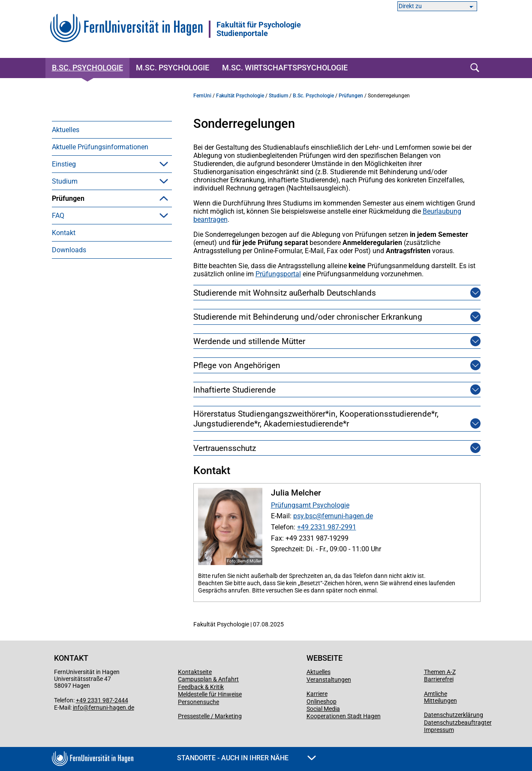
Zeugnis (77, 267)
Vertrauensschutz (225, 448)
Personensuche (198, 702)
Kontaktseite (195, 672)
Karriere (317, 694)
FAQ (58, 301)
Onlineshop (322, 701)
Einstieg (64, 164)
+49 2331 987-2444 (102, 700)
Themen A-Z (440, 672)
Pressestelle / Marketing (210, 716)
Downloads (69, 336)
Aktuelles (66, 130)
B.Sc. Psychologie (87, 68)
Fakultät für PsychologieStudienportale (259, 29)
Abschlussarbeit (89, 250)
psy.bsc (305, 516)
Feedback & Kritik (201, 687)
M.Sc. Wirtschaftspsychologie (285, 68)
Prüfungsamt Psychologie (310, 505)
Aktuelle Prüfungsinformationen (100, 147)
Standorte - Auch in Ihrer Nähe (246, 758)
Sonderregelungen (93, 284)
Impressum (439, 730)
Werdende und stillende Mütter (249, 341)
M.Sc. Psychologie (173, 68)
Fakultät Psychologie (240, 96)
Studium (65, 181)
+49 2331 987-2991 (327, 527)
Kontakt (64, 319)
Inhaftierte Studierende (234, 390)
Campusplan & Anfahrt (208, 679)
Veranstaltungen (329, 680)
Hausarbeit (81, 233)
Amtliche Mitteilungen (440, 697)
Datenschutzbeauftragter (458, 723)
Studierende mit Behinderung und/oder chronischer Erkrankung (308, 317)
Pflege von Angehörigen (237, 365)
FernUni (202, 96)
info (78, 708)
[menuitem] (112, 130)
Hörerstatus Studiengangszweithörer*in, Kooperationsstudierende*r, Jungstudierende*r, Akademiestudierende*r (327, 419)
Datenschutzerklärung (454, 715)
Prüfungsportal (278, 274)
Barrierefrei (439, 679)
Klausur (76, 216)
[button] (164, 164)
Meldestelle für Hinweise (210, 694)
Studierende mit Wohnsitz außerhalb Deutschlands (285, 293)
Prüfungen (68, 198)
